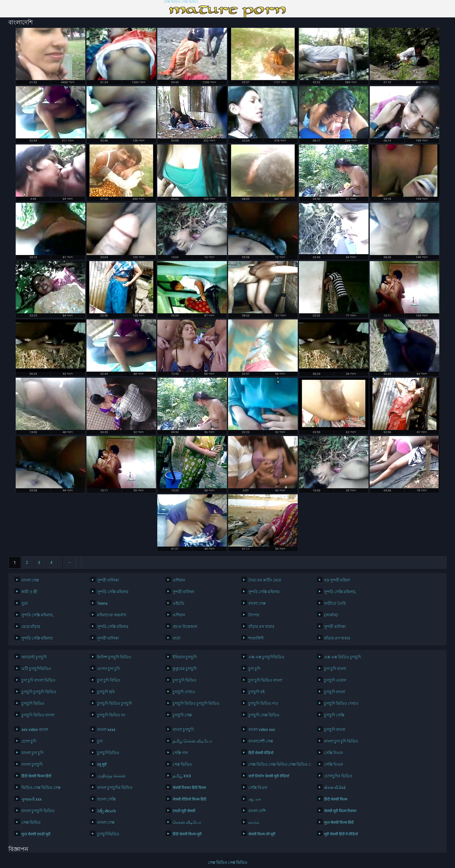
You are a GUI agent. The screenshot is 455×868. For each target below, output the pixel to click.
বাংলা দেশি (257, 811)
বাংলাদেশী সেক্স (261, 741)
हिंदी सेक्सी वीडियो (261, 753)
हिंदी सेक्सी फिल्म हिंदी (36, 776)
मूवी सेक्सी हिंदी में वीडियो (341, 834)
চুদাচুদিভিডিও (108, 753)
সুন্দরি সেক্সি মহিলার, (340, 592)
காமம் (254, 822)
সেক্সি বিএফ (334, 753)
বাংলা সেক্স (30, 580)
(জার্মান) (331, 615)
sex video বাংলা (35, 730)
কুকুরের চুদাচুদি (185, 669)
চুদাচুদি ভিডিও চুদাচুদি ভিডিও (196, 704)
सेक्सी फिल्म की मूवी (262, 834)
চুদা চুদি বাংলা (335, 669)
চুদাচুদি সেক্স (182, 715)
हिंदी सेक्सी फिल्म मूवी (187, 834)
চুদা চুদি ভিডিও (185, 680)
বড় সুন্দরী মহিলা (337, 580)
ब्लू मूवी (102, 764)
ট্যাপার (254, 615)
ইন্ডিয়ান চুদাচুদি (185, 657)
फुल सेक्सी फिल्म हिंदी (339, 822)
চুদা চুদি (254, 669)
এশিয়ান (179, 580)
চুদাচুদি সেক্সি (334, 715)
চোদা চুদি (29, 741)
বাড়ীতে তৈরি (335, 603)
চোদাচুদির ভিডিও (338, 776)
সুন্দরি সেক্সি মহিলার (113, 592)
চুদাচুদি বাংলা (335, 692)
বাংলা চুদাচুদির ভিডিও (115, 788)
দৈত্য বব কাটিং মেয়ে (265, 580)
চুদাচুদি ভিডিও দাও (263, 704)
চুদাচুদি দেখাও (184, 692)
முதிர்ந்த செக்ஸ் (111, 776)
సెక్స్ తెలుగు (107, 811)
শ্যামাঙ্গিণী (256, 638)
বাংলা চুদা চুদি (32, 753)
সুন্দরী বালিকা (108, 580)
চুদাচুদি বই (257, 692)
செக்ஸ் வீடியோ (187, 822)
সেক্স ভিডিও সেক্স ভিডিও (181, 2)
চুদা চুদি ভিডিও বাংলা (265, 680)
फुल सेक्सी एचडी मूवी (36, 834)
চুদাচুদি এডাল (335, 680)
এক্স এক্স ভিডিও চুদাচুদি (343, 657)
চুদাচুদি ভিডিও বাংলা (38, 715)
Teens (102, 603)
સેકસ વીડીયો (335, 788)
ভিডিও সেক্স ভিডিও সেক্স (41, 788)
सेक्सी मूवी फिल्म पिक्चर (340, 811)
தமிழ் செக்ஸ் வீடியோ (192, 741)
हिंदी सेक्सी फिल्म (336, 799)
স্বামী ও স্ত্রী (29, 592)
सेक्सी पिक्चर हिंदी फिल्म (189, 788)
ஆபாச (255, 799)
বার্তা (177, 638)
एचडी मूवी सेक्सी (184, 811)
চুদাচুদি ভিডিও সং (111, 715)
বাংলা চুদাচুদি (183, 730)
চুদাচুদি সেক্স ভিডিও (264, 715)
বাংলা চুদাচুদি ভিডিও (38, 811)
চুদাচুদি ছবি (106, 692)
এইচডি (178, 603)
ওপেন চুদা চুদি (109, 669)
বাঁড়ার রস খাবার (261, 627)
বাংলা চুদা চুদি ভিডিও (341, 741)
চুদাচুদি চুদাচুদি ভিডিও (39, 692)
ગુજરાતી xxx (32, 799)
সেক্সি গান (180, 753)
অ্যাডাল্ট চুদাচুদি (34, 657)
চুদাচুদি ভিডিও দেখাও (341, 704)
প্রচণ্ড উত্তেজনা (185, 627)
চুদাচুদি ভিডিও (33, 704)
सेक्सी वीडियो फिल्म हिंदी (189, 799)
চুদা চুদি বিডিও (109, 680)
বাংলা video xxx (262, 730)
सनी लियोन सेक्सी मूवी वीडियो (269, 776)
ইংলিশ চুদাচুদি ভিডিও (114, 657)
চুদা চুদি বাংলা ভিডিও (38, 680)
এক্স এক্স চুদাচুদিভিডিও (266, 657)
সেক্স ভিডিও (182, 764)
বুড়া (25, 603)
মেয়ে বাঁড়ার (31, 627)
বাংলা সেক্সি (106, 799)
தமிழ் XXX (182, 776)
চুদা (100, 741)
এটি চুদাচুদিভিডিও (36, 669)
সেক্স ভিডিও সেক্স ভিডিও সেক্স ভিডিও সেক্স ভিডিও (278, 764)
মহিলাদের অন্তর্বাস (112, 615)
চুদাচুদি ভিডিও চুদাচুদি (115, 704)
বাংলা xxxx (106, 730)
